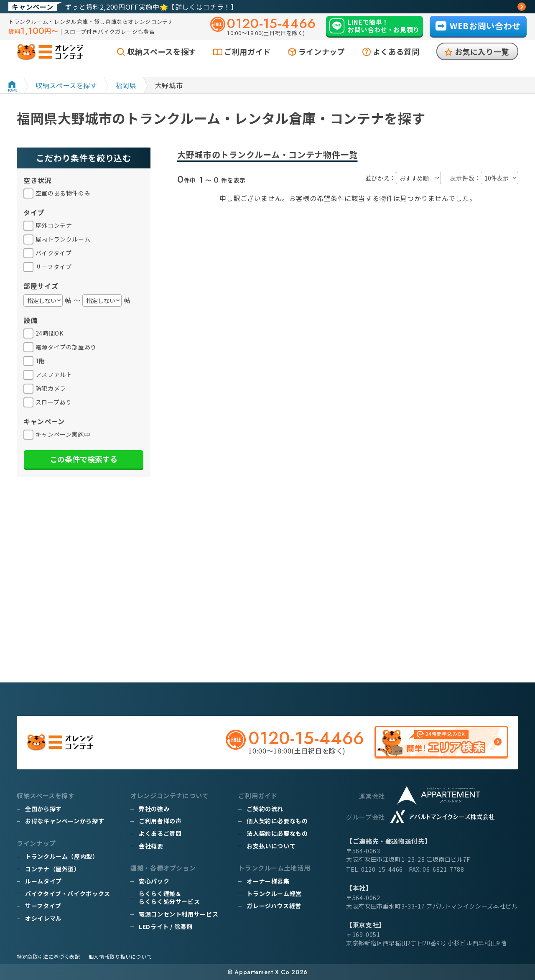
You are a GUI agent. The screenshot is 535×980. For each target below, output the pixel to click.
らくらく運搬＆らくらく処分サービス (169, 898)
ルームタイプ (43, 881)
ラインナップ (322, 61)
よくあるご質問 (160, 833)
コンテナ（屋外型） (53, 869)
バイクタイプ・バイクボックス (68, 893)
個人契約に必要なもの (277, 821)
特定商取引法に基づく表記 (48, 956)
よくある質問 (396, 61)
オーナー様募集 (268, 881)
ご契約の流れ (265, 809)
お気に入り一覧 (482, 61)
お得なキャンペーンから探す (65, 821)
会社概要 (151, 846)
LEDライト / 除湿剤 (166, 927)
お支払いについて (271, 846)
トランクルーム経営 (274, 893)
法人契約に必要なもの (277, 833)
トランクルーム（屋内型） (62, 856)
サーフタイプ (43, 906)
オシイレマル (43, 918)
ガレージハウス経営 (274, 906)
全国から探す (43, 809)
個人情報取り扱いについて (120, 956)
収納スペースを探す (162, 61)
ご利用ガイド (247, 61)
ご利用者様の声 (160, 821)
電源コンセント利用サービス (178, 914)
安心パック (154, 881)
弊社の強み (154, 809)
